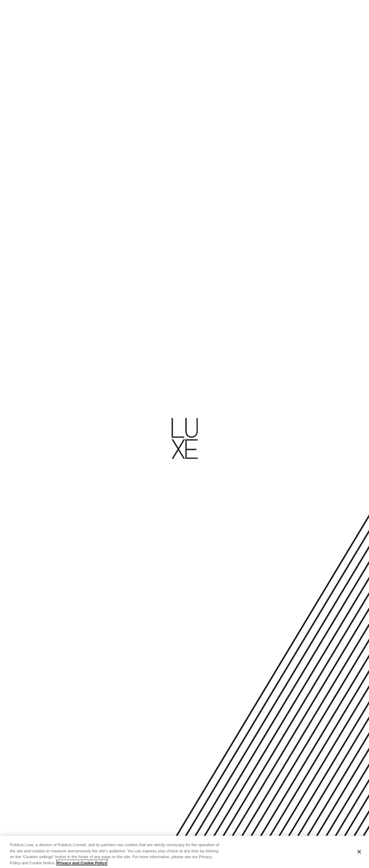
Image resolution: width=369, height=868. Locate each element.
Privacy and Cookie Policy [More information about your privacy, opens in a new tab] (82, 865)
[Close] (359, 854)
